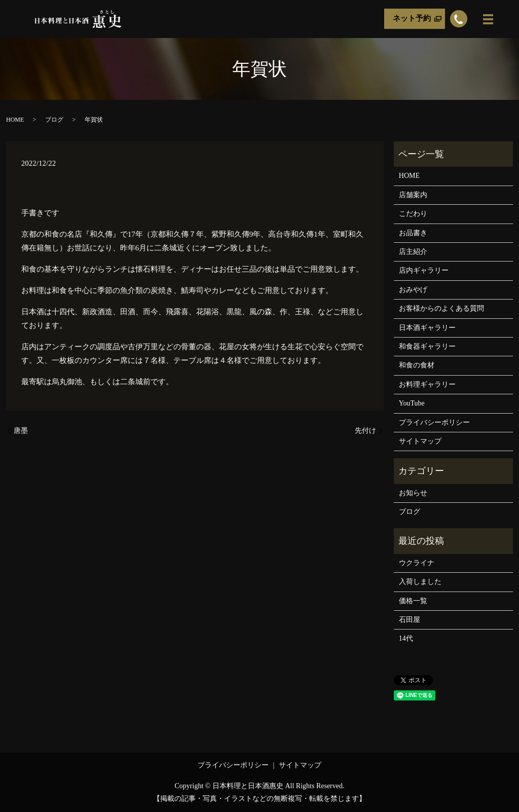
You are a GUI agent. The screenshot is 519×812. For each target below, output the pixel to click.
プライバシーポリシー (434, 422)
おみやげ (413, 290)
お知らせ (413, 493)
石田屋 (410, 620)
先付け (365, 431)
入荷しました (420, 582)
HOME (15, 120)
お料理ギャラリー (427, 384)
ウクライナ (417, 563)
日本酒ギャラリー (427, 328)
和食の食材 (417, 365)
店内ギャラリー (424, 270)
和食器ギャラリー (427, 346)
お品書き (413, 233)
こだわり (413, 214)
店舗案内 (413, 195)
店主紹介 (413, 252)
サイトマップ (420, 441)
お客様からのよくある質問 (441, 308)
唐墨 (21, 431)
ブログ (54, 120)
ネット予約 (412, 19)
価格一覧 (413, 601)
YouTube (412, 403)
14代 (406, 638)
